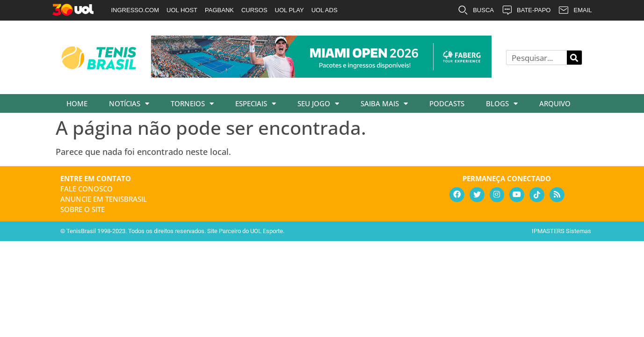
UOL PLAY (289, 10)
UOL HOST (182, 10)
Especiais (256, 104)
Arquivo (555, 103)
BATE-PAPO (526, 10)
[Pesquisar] (574, 58)
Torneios (192, 104)
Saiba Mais (384, 104)
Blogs (502, 104)
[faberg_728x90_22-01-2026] (321, 74)
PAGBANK (219, 10)
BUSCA (476, 10)
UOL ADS (325, 10)
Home (77, 103)
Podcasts (447, 103)
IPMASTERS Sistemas (561, 231)
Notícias (129, 104)
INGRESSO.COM (135, 10)
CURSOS (254, 10)
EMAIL (575, 10)
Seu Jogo (318, 104)
